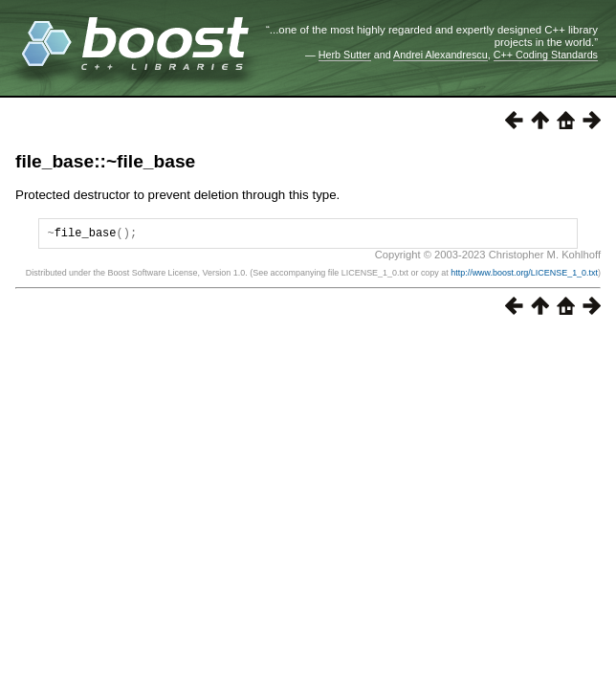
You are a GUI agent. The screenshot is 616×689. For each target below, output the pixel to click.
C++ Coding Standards (546, 55)
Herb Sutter (345, 55)
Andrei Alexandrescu (440, 55)
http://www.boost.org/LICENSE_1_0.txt (524, 276)
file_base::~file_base (105, 161)
